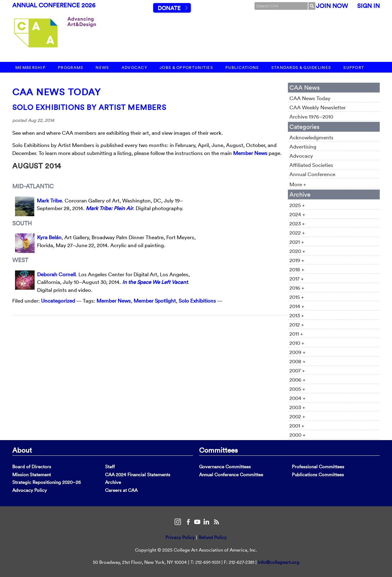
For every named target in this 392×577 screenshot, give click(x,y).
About (22, 450)
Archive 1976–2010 (311, 117)
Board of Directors (32, 467)
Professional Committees (318, 467)
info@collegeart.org (279, 562)
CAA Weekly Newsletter (318, 107)
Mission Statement (32, 475)
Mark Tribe (49, 200)
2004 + (298, 398)
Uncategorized (58, 301)
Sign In (368, 6)
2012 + (297, 324)
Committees (218, 450)
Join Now (332, 6)
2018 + (297, 269)
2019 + (297, 260)
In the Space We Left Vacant (155, 282)
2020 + (297, 251)
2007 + (297, 370)
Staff (110, 467)
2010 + (297, 343)
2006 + (298, 380)
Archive (113, 482)
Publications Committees (318, 475)
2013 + (297, 315)
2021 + (297, 242)
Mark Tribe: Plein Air (109, 208)
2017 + (297, 279)
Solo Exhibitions (197, 301)
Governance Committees (225, 467)
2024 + (297, 214)
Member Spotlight (155, 301)
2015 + (297, 297)
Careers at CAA (121, 490)
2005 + (297, 389)
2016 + (297, 288)
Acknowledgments (311, 137)
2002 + (297, 416)
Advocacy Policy (30, 490)
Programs (71, 68)
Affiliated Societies (311, 165)
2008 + (298, 361)
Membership (30, 68)
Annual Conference (312, 174)
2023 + (297, 223)
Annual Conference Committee (231, 475)
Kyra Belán (49, 237)
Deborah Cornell (56, 274)
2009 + (298, 352)
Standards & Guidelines (301, 68)
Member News (250, 153)
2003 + (297, 407)
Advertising (303, 147)
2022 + (297, 233)
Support (354, 68)
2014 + (297, 306)
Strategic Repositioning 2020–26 (47, 482)
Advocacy (134, 68)
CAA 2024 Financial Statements (138, 475)
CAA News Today (57, 92)
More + (298, 184)
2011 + (296, 334)
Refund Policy (213, 537)
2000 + (298, 435)
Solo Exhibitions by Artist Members (89, 107)
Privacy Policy (180, 537)
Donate (169, 8)
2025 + (297, 205)
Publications (242, 68)
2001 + (297, 426)
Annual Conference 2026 (54, 5)
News (102, 68)
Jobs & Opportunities (186, 68)
